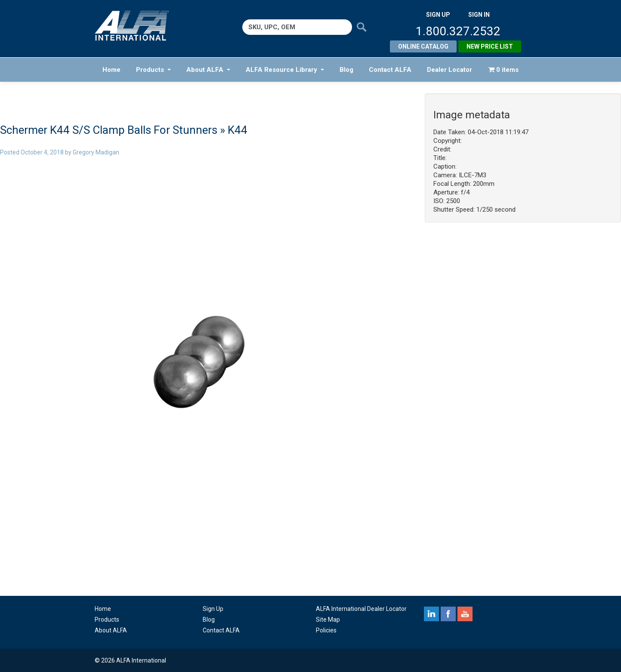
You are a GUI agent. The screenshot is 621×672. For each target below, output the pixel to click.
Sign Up (213, 609)
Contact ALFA (390, 70)
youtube (465, 614)
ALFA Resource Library (285, 70)
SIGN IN (479, 15)
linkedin (431, 614)
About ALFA (208, 70)
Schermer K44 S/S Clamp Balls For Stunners (109, 130)
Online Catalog (423, 46)
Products (153, 70)
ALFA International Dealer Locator (361, 609)
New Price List (490, 46)
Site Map (328, 620)
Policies (326, 630)
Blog (346, 70)
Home (111, 70)
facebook (448, 614)
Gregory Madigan (96, 152)
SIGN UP (438, 15)
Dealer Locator (450, 70)
